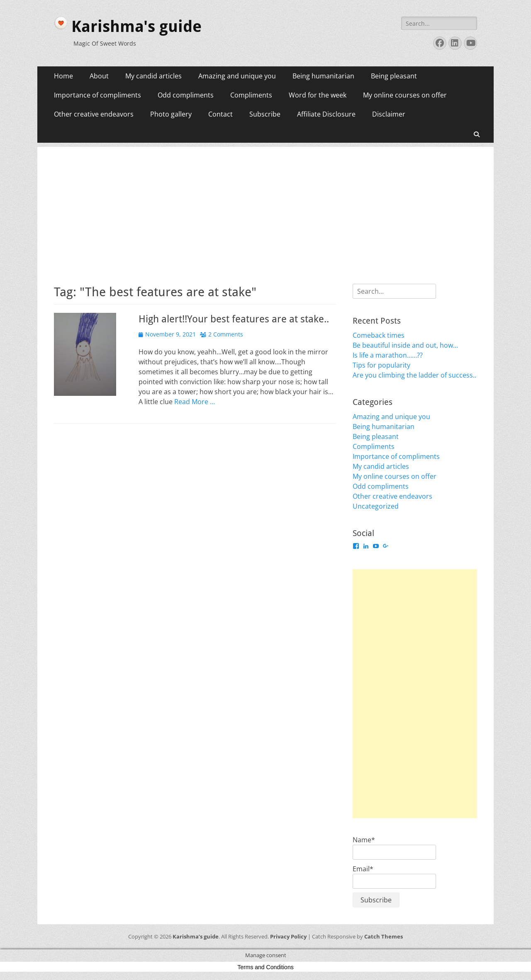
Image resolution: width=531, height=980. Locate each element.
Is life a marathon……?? (388, 355)
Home (63, 76)
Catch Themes (384, 936)
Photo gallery (171, 114)
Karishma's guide (136, 27)
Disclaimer (389, 114)
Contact (220, 114)
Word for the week (318, 95)
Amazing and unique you (237, 76)
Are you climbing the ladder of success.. (414, 375)
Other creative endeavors (94, 114)
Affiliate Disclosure (326, 114)
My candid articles (153, 76)
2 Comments (226, 334)
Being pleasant (394, 76)
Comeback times (379, 335)
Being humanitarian (323, 76)
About (99, 76)
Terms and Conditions (265, 967)
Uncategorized (376, 506)
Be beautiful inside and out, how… (405, 345)
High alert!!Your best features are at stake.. (234, 319)
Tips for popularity (381, 365)
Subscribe (265, 114)
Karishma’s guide (196, 936)
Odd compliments (186, 95)
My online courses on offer (405, 95)
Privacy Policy (288, 936)
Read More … (195, 402)
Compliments (251, 95)
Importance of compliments (97, 95)
